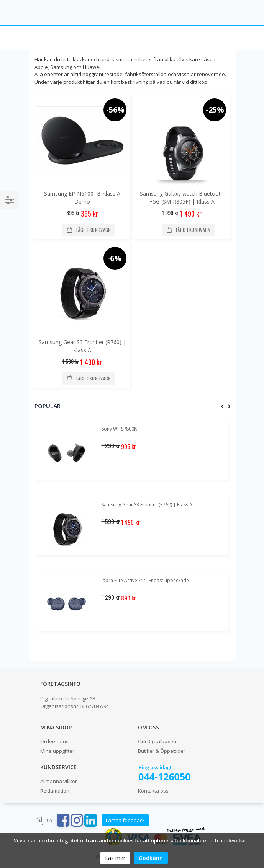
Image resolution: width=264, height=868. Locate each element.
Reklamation (55, 791)
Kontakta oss (153, 791)
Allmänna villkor (59, 781)
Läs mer (115, 858)
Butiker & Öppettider (162, 751)
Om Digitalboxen (157, 741)
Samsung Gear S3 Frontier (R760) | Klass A (147, 505)
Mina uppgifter (57, 751)
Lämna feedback (125, 820)
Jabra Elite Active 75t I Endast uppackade (145, 580)
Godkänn (151, 858)
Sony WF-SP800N (120, 429)
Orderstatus (54, 741)
